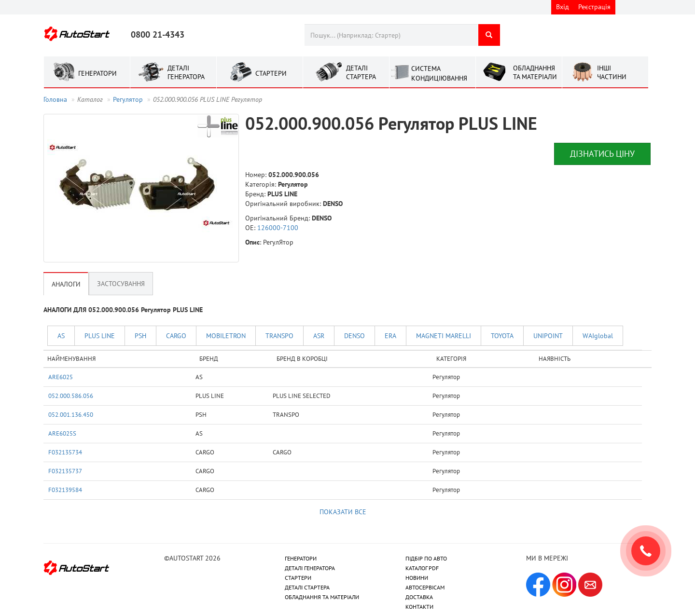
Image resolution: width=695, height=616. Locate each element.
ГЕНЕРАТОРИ (301, 558)
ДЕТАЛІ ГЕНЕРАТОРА (310, 568)
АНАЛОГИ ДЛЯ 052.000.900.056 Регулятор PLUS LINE (123, 310)
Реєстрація (594, 7)
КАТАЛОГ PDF (422, 568)
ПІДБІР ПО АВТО (426, 558)
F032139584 (65, 490)
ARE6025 (61, 377)
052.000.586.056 (71, 396)
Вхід (563, 7)
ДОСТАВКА (419, 597)
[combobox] (391, 35)
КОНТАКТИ (419, 607)
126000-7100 (278, 228)
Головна (55, 99)
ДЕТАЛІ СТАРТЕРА (307, 587)
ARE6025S (62, 433)
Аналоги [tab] (66, 284)
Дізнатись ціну (602, 154)
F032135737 (65, 471)
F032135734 (65, 452)
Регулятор (128, 99)
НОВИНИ (417, 578)
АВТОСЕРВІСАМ (425, 587)
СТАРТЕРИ (298, 578)
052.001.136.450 (71, 414)
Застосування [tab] (121, 284)
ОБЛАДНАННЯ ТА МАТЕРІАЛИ (322, 597)
